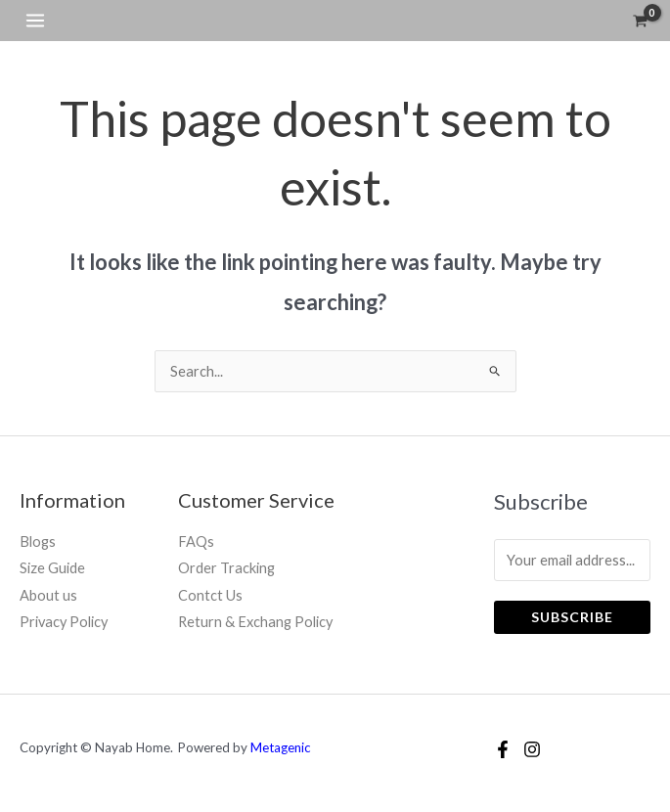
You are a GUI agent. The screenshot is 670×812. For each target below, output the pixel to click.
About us (48, 595)
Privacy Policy (64, 622)
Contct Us (210, 595)
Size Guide (52, 568)
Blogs (38, 541)
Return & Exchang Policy (255, 622)
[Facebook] (503, 749)
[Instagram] (532, 749)
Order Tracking (226, 568)
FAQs (196, 541)
